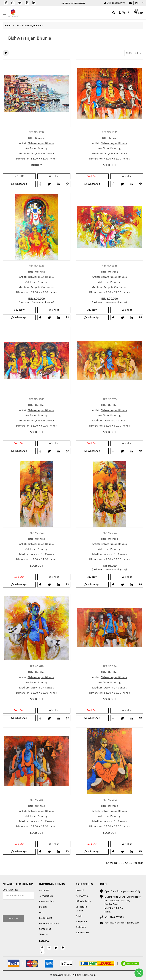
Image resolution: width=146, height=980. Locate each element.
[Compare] (129, 3)
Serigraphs (82, 922)
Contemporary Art (49, 924)
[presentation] (23, 907)
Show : (130, 53)
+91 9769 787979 (114, 917)
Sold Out (92, 176)
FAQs (42, 913)
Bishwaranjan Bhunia (41, 143)
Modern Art (46, 918)
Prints (79, 916)
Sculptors (81, 927)
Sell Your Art (82, 933)
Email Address (10, 890)
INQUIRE (19, 176)
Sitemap (44, 935)
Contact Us (45, 929)
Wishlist (54, 176)
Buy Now (19, 310)
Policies (43, 907)
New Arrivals (83, 896)
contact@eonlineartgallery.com (122, 923)
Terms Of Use (46, 896)
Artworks (81, 891)
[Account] (123, 13)
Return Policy (46, 902)
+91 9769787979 (115, 3)
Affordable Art (84, 902)
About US (44, 891)
